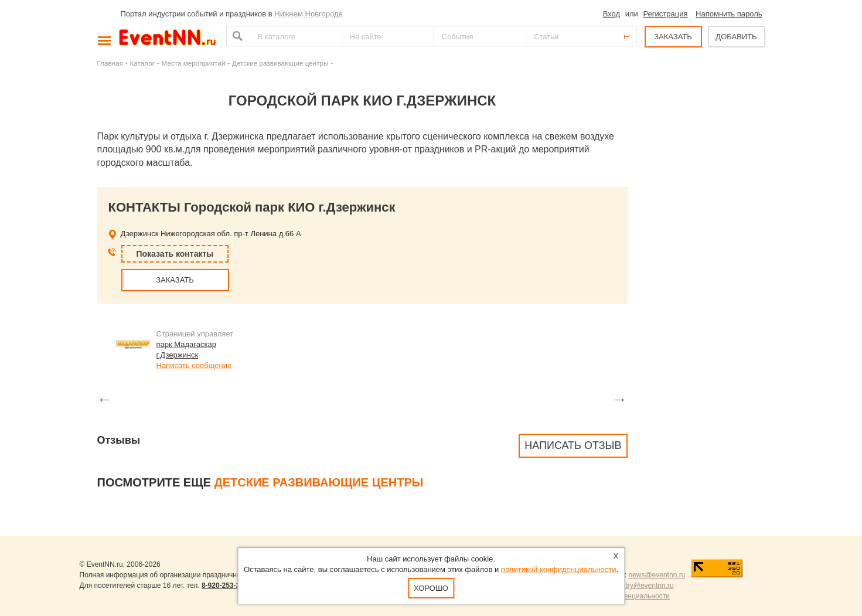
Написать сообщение (194, 365)
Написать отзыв (573, 445)
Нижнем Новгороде (309, 14)
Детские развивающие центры (280, 63)
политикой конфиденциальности (559, 569)
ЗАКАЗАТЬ (673, 37)
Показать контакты (175, 254)
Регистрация (665, 14)
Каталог (143, 63)
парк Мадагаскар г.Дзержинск (186, 350)
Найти (236, 36)
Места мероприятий (194, 63)
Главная (110, 63)
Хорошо (431, 588)
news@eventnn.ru (657, 575)
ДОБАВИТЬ (736, 37)
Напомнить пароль (729, 14)
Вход (611, 14)
